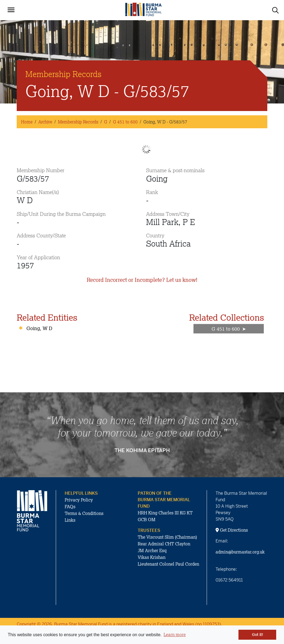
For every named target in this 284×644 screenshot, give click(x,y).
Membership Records (78, 122)
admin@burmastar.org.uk (240, 552)
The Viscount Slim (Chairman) (167, 537)
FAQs (70, 507)
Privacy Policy (79, 500)
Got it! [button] (257, 635)
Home (27, 122)
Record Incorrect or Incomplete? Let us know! (142, 280)
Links (70, 520)
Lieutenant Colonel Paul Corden (168, 564)
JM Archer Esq (152, 550)
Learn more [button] (175, 635)
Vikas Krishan (152, 557)
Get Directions (232, 530)
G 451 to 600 (125, 122)
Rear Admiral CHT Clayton (164, 544)
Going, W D (39, 328)
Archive (45, 122)
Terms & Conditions (84, 513)
